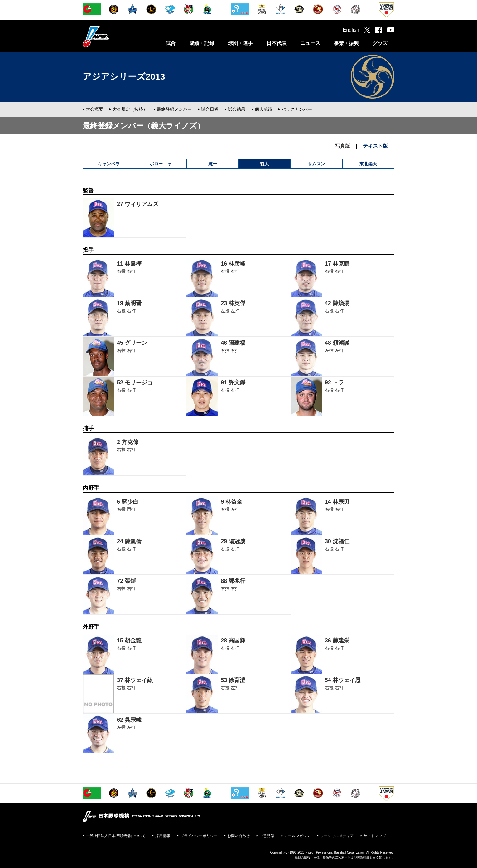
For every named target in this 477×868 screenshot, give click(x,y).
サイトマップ (375, 836)
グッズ (380, 43)
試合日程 (210, 109)
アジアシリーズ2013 (124, 77)
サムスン (316, 164)
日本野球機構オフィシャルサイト (112, 37)
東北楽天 (368, 164)
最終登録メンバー (174, 109)
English (351, 30)
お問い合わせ (238, 836)
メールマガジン (297, 836)
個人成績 (263, 109)
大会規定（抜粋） (130, 109)
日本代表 (277, 43)
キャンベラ (109, 164)
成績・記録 (202, 43)
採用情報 (163, 836)
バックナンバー (297, 109)
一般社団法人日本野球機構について (116, 836)
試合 (171, 43)
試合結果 (237, 109)
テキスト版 (375, 146)
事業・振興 (346, 43)
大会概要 (94, 109)
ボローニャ (161, 164)
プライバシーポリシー (199, 836)
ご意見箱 (267, 836)
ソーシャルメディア (337, 836)
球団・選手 (240, 43)
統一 (213, 164)
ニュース (310, 43)
